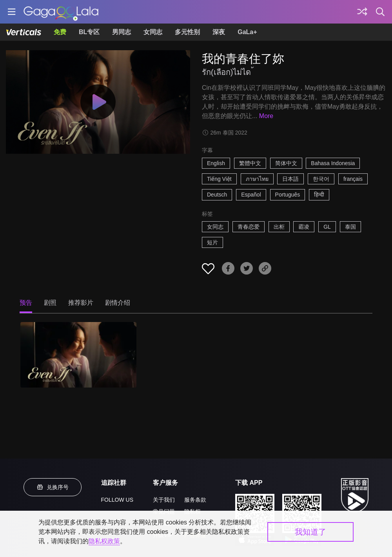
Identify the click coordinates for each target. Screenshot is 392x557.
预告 (26, 303)
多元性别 (187, 32)
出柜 (279, 227)
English (216, 163)
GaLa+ (247, 32)
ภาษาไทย (257, 179)
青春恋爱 (249, 227)
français (353, 179)
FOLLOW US (117, 500)
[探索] (362, 12)
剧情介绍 (118, 303)
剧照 (50, 303)
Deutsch (217, 195)
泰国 (350, 227)
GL (327, 227)
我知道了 (310, 532)
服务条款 (195, 500)
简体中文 (286, 163)
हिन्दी (319, 195)
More (266, 116)
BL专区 (89, 32)
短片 (212, 242)
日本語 (290, 179)
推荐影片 (81, 303)
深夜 (219, 32)
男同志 (122, 32)
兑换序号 (53, 487)
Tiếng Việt (219, 179)
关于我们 (164, 500)
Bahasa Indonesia (333, 163)
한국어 (321, 179)
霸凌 (304, 227)
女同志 (153, 32)
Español (251, 195)
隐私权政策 (104, 541)
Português (288, 195)
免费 (60, 32)
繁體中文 (250, 163)
